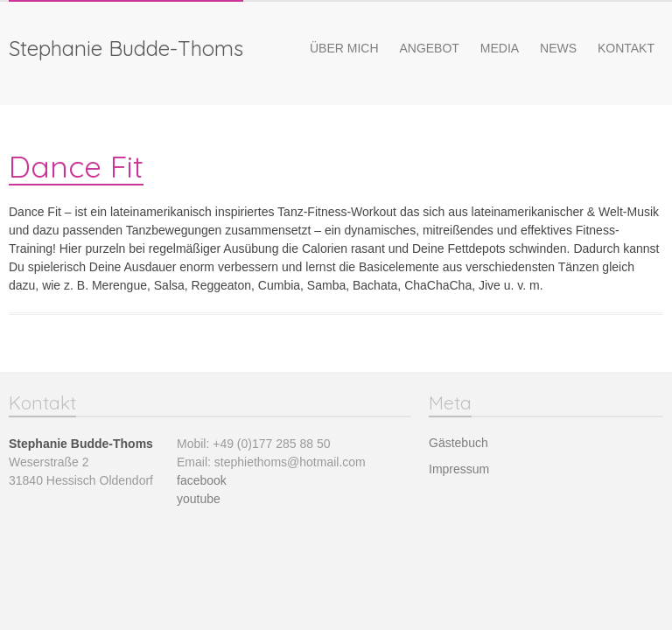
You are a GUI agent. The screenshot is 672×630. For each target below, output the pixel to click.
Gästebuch (458, 443)
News (558, 48)
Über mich (344, 48)
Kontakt (626, 48)
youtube (199, 499)
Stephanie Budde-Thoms (126, 48)
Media (500, 48)
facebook (202, 480)
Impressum (459, 469)
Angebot (429, 48)
